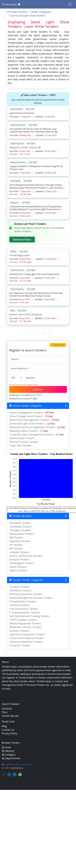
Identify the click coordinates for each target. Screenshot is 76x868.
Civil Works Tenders (21, 590)
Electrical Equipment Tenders (26, 594)
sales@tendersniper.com (18, 764)
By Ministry (8, 751)
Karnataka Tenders (20, 523)
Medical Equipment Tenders (25, 623)
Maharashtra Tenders (22, 534)
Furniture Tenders (20, 587)
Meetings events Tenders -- (29, 431)
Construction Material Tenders (27, 638)
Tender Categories (41, 12)
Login (34, 398)
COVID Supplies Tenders (23, 620)
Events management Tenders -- (32, 413)
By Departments (11, 758)
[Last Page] (48, 331)
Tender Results (10, 716)
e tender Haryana (19, 552)
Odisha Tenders (18, 570)
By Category (9, 755)
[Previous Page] (35, 331)
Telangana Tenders (20, 530)
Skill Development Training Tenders (29, 616)
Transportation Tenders (23, 601)
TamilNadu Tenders (21, 527)
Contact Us (8, 730)
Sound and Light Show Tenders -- (32, 424)
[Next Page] (41, 331)
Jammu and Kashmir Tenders (26, 556)
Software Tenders (19, 631)
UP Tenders (16, 545)
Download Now (22, 240)
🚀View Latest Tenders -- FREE (38, 99)
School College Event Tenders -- (31, 416)
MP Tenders (16, 549)
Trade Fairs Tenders (21, 446)
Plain (5, 712)
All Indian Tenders (17, 12)
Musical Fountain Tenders (24, 442)
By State (6, 747)
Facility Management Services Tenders (31, 598)
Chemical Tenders (20, 605)
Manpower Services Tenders (25, 627)
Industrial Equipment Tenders (26, 642)
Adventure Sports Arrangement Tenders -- (37, 427)
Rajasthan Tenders (20, 541)
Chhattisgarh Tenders (22, 563)
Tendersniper (11, 4)
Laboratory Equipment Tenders (27, 634)
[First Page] (28, 331)
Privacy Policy (9, 733)
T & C (39, 395)
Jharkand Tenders (19, 559)
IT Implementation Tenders (25, 612)
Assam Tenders (18, 567)
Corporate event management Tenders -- (37, 435)
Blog (4, 726)
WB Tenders (16, 538)
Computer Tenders (20, 645)
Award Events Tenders (22, 438)
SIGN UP (38, 390)
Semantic (7, 709)
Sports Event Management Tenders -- (34, 420)
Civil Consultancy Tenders (24, 609)
